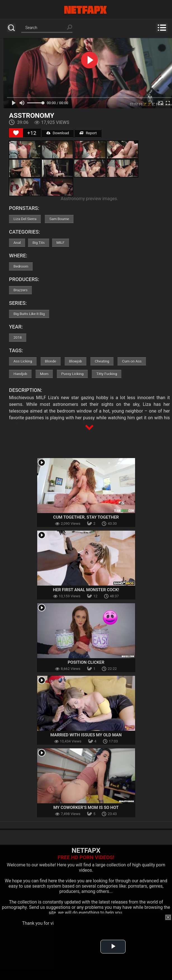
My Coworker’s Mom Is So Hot (86, 808)
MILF (61, 243)
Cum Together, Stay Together (86, 517)
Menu (162, 28)
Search (11, 28)
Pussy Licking (72, 374)
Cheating (102, 361)
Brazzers (20, 290)
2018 (17, 338)
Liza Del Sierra (25, 219)
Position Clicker (86, 662)
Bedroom (21, 266)
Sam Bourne (59, 219)
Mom (44, 374)
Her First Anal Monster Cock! (86, 590)
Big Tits (38, 243)
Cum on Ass (132, 361)
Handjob (20, 374)
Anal (17, 243)
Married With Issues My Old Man (86, 735)
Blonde (51, 361)
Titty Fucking (107, 374)
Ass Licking (23, 361)
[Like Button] (16, 133)
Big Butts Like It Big (29, 314)
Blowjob (76, 361)
